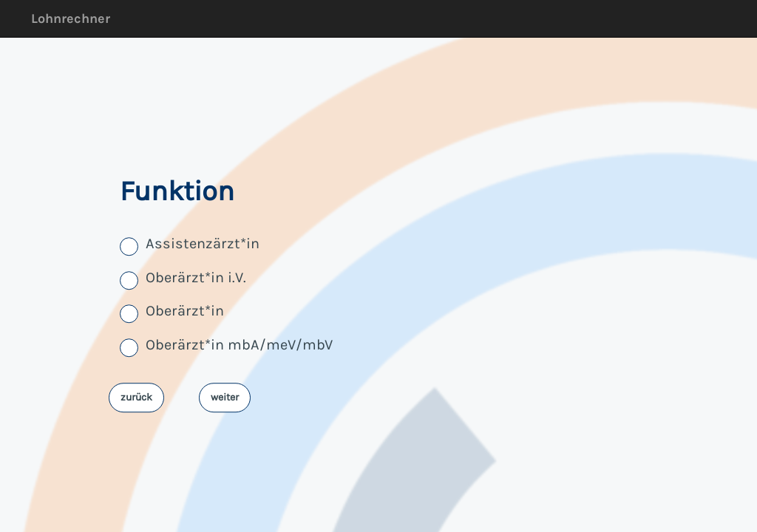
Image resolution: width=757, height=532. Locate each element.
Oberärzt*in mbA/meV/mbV (239, 345)
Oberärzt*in (185, 311)
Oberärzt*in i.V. (196, 277)
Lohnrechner (71, 18)
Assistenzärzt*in (203, 244)
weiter (225, 397)
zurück (136, 397)
